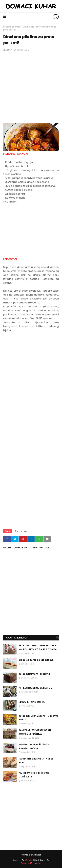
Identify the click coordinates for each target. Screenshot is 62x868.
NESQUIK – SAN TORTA (32, 702)
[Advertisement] (31, 86)
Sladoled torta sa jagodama (36, 660)
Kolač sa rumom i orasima (34, 674)
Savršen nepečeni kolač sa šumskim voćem (34, 746)
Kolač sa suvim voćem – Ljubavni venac (38, 718)
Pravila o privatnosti (31, 855)
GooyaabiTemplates (31, 863)
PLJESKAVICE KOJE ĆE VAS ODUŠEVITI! (34, 775)
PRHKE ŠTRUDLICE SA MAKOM (36, 688)
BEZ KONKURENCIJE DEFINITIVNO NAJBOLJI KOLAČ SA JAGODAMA (38, 647)
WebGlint (29, 860)
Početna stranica (12, 27)
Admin (9, 50)
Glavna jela (28, 27)
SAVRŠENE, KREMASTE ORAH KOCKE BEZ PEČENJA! (35, 732)
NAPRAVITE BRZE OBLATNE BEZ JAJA (36, 760)
